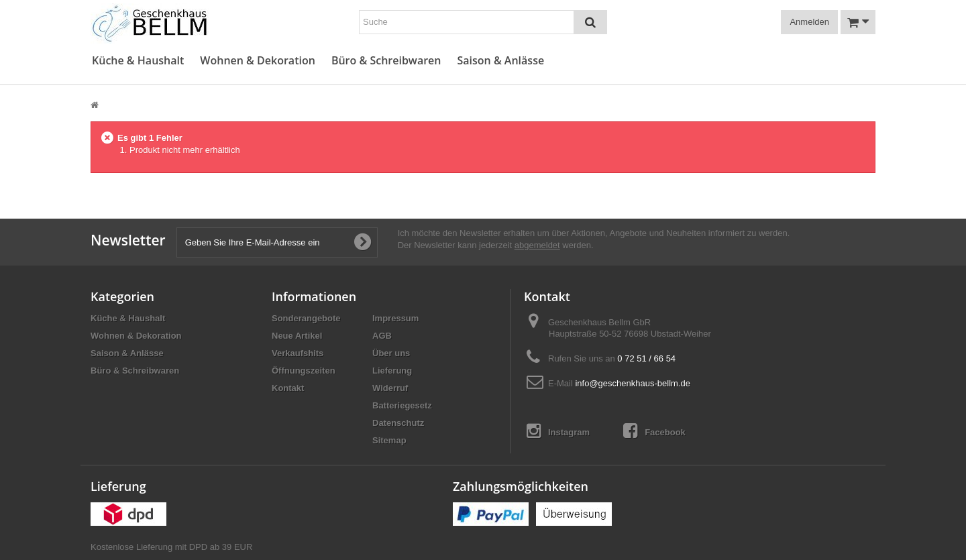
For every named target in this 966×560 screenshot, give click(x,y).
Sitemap (389, 440)
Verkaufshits (298, 353)
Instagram (558, 431)
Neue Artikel (297, 336)
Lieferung (392, 371)
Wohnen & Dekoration (258, 61)
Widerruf (390, 388)
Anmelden (809, 22)
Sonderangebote (306, 318)
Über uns (391, 353)
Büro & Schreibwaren (386, 61)
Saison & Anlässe (500, 61)
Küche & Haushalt (138, 61)
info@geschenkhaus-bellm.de (632, 383)
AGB (382, 336)
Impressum (395, 318)
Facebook (654, 431)
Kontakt (288, 388)
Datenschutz (398, 423)
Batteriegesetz (402, 405)
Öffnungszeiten (304, 371)
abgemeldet (537, 245)
